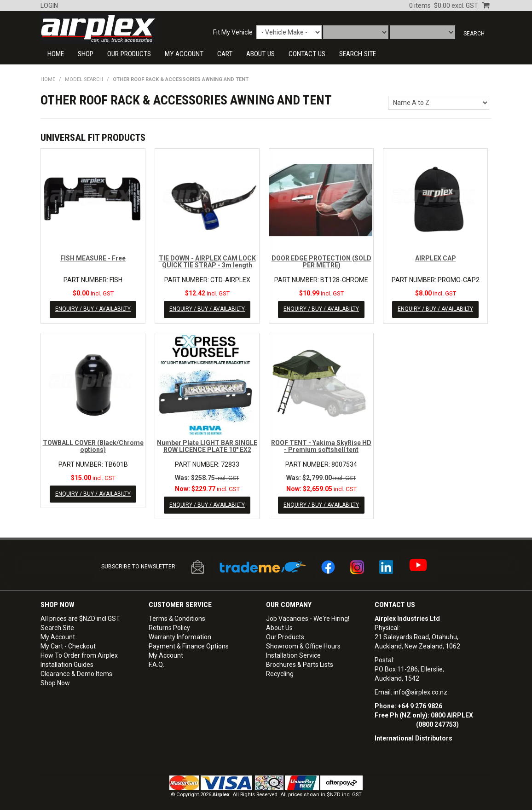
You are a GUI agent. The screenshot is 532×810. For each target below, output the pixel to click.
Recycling (280, 671)
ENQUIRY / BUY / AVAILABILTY (93, 309)
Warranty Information (180, 634)
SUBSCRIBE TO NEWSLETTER (138, 564)
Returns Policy (169, 625)
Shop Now (55, 680)
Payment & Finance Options (189, 643)
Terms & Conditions (177, 615)
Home (56, 54)
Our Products (129, 54)
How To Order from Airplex (79, 652)
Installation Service (293, 652)
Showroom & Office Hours (303, 643)
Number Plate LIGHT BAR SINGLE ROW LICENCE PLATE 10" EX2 (207, 445)
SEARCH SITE (358, 54)
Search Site (57, 625)
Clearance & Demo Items (76, 671)
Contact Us (395, 602)
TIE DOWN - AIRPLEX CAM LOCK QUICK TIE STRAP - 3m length (207, 262)
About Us (260, 54)
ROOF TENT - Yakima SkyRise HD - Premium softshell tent (321, 445)
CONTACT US (307, 54)
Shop (86, 54)
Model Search (84, 79)
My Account (184, 54)
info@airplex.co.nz (420, 689)
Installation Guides (67, 661)
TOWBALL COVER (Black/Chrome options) (93, 445)
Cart (225, 54)
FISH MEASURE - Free (93, 258)
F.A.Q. (156, 661)
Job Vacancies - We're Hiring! (308, 615)
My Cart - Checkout (68, 643)
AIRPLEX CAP (436, 258)
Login (49, 6)
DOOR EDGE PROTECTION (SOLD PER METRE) (321, 262)
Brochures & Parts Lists (300, 661)
